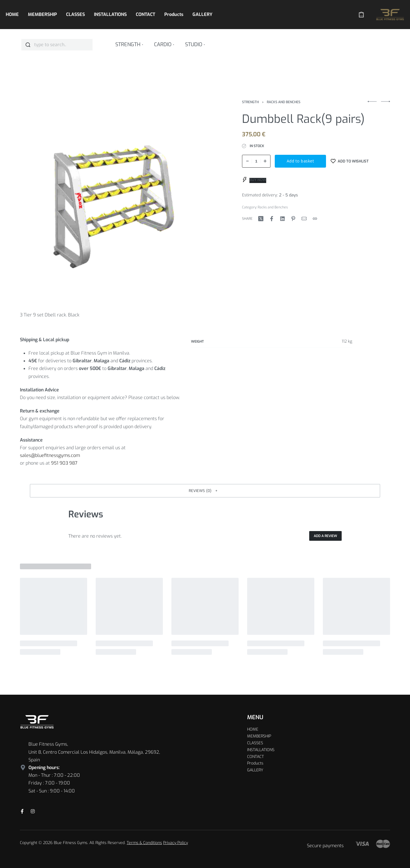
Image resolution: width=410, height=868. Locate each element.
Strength (250, 102)
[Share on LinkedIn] (282, 219)
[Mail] (304, 219)
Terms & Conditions (144, 843)
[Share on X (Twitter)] (261, 219)
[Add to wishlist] (350, 161)
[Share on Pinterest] (293, 219)
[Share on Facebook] (272, 219)
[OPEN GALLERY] (118, 199)
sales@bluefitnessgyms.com (50, 455)
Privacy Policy (176, 843)
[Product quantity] (256, 161)
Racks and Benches (284, 102)
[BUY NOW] (254, 180)
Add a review (325, 536)
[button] (205, 491)
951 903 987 (64, 463)
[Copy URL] (315, 219)
